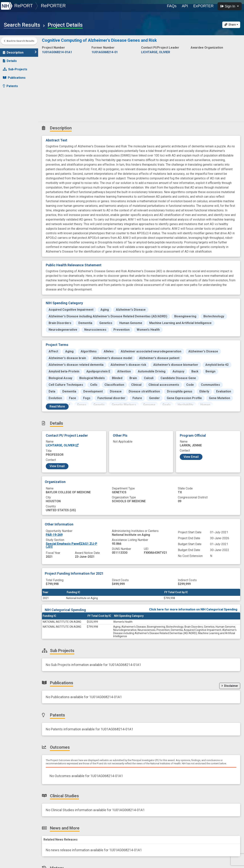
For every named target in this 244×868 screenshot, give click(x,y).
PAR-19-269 (54, 535)
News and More (17, 109)
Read (57, 406)
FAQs (172, 6)
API (185, 6)
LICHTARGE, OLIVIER (62, 445)
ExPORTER (203, 6)
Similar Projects (17, 126)
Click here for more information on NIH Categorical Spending (193, 609)
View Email (57, 466)
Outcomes (13, 93)
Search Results (22, 25)
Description (20, 50)
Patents (10, 84)
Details (10, 59)
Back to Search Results (19, 41)
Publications (14, 76)
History (10, 118)
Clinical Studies (16, 101)
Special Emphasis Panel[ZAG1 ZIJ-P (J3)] (71, 545)
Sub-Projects (15, 67)
